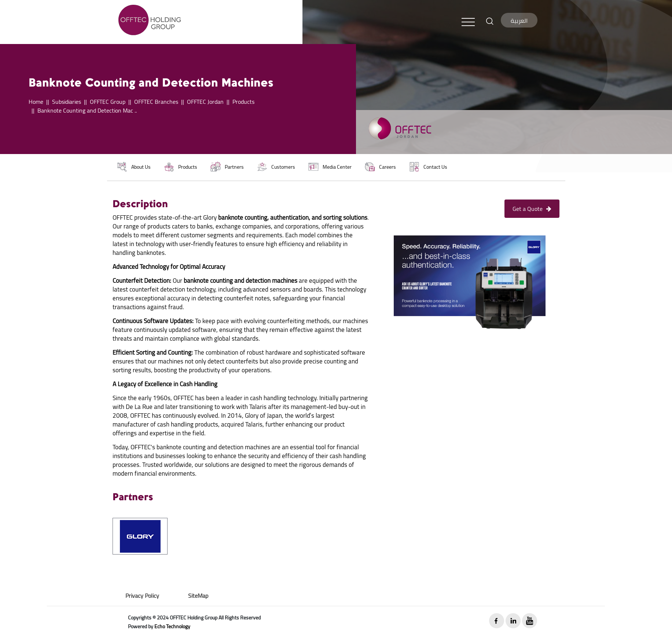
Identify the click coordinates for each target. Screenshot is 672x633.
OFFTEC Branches (156, 102)
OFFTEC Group (108, 102)
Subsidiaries (67, 102)
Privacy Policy (142, 596)
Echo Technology (172, 626)
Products (243, 102)
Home (36, 102)
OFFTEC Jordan (205, 102)
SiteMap (198, 596)
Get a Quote (532, 209)
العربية (519, 21)
